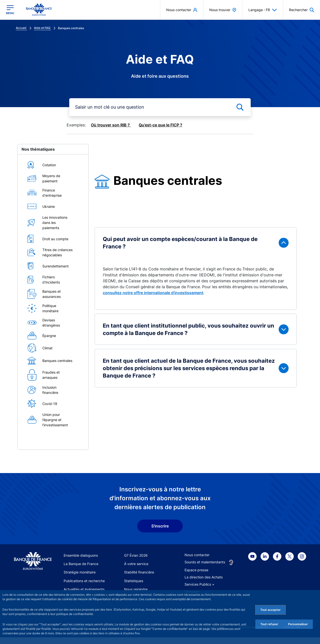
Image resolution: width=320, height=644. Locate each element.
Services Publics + (199, 584)
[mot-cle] (160, 107)
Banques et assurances (52, 294)
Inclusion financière (50, 390)
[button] (302, 10)
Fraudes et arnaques (51, 375)
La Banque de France (81, 564)
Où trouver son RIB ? (111, 125)
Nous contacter (197, 555)
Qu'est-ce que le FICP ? (160, 125)
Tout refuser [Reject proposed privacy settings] (269, 624)
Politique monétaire (50, 308)
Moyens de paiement (51, 178)
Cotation (49, 165)
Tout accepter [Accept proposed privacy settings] (270, 610)
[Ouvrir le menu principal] (10, 10)
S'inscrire (160, 526)
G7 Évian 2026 (136, 555)
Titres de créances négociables (57, 252)
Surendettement (55, 266)
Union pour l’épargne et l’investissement (55, 420)
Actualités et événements (84, 589)
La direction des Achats (204, 577)
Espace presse (196, 570)
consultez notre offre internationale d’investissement (153, 293)
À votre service (136, 564)
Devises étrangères (51, 323)
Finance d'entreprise (52, 193)
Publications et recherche (84, 581)
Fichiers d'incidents (51, 280)
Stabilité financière (139, 572)
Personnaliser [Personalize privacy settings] (298, 624)
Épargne (49, 336)
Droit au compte (55, 239)
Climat (47, 348)
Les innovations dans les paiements (55, 223)
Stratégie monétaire (80, 572)
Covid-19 (50, 404)
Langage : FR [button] (263, 10)
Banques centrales (57, 361)
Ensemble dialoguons (81, 555)
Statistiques (134, 581)
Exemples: (76, 125)
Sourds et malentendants (205, 562)
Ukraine (49, 206)
